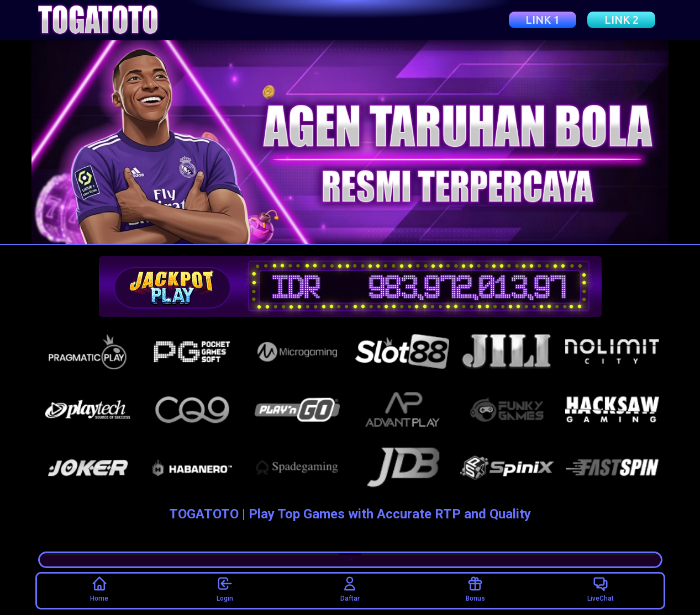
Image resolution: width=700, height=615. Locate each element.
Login (225, 589)
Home (99, 589)
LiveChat (601, 589)
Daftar (350, 589)
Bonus (475, 589)
